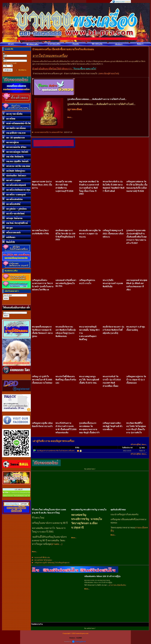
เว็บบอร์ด (75, 44)
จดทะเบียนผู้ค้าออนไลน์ (109, 74)
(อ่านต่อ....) (57, 544)
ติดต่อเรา (140, 44)
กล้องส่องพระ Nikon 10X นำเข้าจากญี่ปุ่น (102, 576)
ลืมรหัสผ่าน (22, 70)
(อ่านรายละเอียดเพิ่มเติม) (117, 585)
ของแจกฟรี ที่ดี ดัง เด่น (42, 557)
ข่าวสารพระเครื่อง (54, 44)
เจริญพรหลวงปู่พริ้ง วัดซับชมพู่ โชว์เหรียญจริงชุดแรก (52, 563)
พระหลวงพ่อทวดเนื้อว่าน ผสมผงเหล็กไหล (49, 132)
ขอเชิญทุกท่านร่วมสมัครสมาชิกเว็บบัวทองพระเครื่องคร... (56, 451)
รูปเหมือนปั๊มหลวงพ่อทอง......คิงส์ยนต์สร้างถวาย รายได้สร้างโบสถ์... (97, 99)
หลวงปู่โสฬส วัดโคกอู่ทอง (43, 560)
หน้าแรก (11, 44)
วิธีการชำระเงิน (97, 44)
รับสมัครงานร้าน (37, 624)
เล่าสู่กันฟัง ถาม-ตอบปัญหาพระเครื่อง (53, 441)
